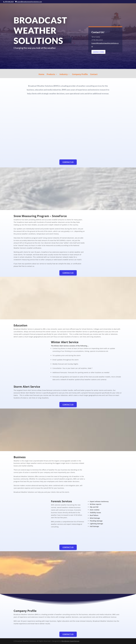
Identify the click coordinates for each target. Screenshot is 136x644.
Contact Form (99, 52)
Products (51, 74)
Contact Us (68, 162)
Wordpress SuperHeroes (70, 641)
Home (41, 74)
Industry (64, 74)
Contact (94, 74)
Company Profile (80, 74)
